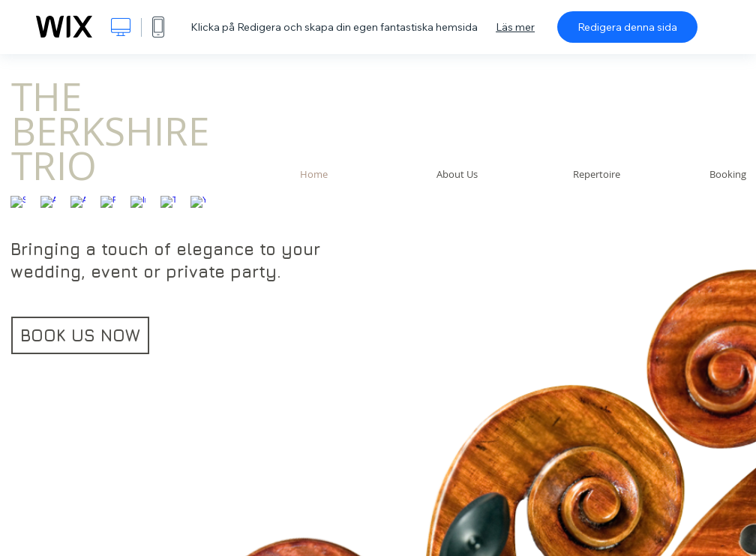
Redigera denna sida (627, 27)
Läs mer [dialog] (515, 27)
